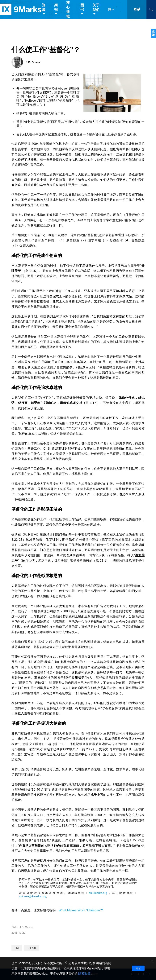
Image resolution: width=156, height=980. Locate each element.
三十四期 (32, 948)
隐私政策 (84, 974)
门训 (17, 948)
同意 (138, 968)
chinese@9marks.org (33, 896)
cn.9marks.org (98, 893)
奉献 (137, 11)
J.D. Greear (26, 927)
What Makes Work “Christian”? (81, 910)
